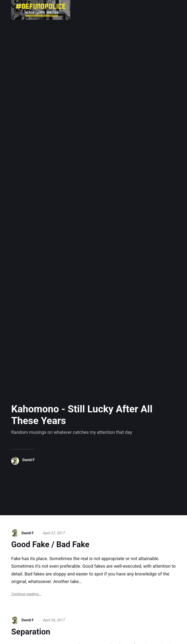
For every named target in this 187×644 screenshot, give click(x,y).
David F (28, 460)
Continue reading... (26, 594)
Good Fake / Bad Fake (50, 544)
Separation (31, 632)
